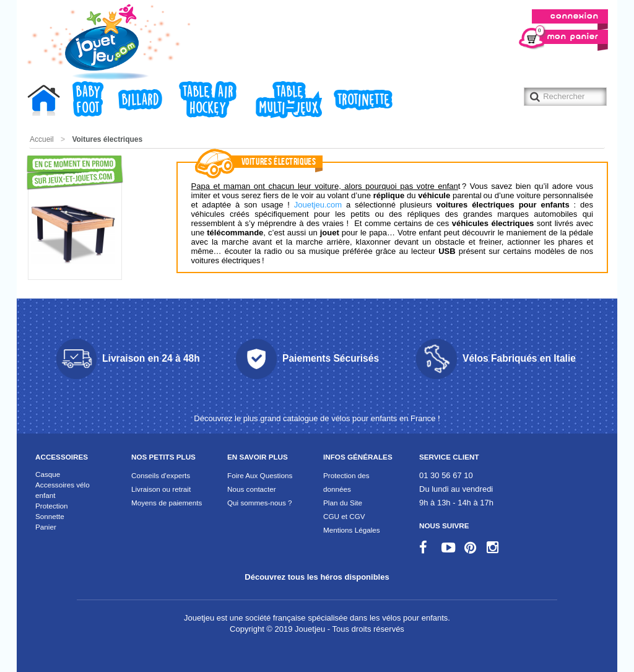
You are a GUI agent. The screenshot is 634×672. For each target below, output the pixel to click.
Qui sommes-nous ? (260, 503)
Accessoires (62, 457)
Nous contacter (252, 489)
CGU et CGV (344, 516)
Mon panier (567, 35)
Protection (52, 506)
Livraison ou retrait (161, 489)
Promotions (49, 173)
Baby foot (88, 100)
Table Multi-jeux (289, 100)
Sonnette (50, 516)
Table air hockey (207, 100)
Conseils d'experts (161, 475)
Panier (46, 527)
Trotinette (363, 100)
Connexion (575, 16)
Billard (140, 100)
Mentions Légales (352, 530)
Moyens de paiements (167, 503)
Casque (48, 474)
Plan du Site (343, 503)
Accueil (47, 102)
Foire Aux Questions (260, 475)
